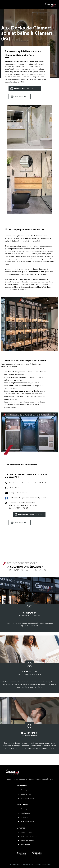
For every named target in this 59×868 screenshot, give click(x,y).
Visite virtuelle (22, 97)
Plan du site (26, 845)
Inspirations (26, 813)
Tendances (25, 817)
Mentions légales (28, 840)
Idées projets (26, 794)
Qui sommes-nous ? (29, 836)
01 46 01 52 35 (15, 488)
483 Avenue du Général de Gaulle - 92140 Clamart (30, 483)
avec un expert (27, 88)
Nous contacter (27, 832)
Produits (24, 790)
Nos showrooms (27, 798)
